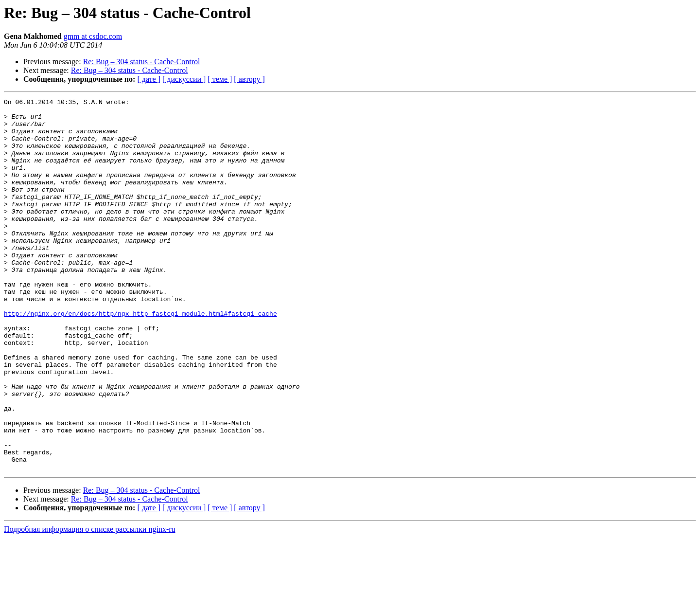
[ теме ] (220, 79)
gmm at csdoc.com (93, 36)
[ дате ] (149, 79)
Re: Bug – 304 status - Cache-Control (142, 62)
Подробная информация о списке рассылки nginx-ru (90, 603)
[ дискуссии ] (184, 79)
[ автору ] (249, 79)
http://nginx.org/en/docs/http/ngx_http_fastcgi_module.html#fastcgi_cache (140, 357)
